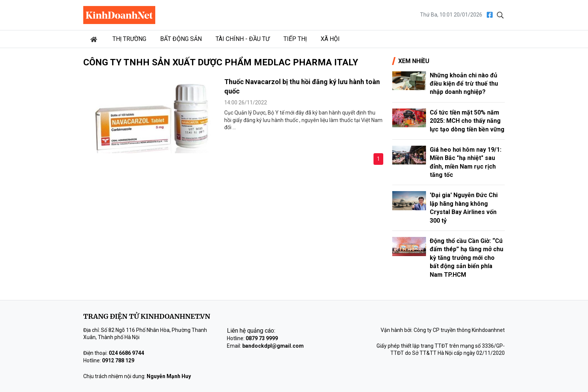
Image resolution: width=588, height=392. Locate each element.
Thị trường (129, 39)
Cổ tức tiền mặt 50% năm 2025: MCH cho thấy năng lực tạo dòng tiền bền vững (467, 121)
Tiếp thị (295, 39)
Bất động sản (181, 39)
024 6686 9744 (126, 353)
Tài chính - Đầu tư (243, 39)
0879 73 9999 (262, 338)
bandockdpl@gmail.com (273, 346)
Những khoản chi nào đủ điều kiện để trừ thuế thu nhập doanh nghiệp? (464, 84)
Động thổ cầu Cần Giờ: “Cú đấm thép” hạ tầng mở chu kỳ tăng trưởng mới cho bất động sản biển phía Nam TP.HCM (466, 258)
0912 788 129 (118, 360)
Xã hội (330, 39)
